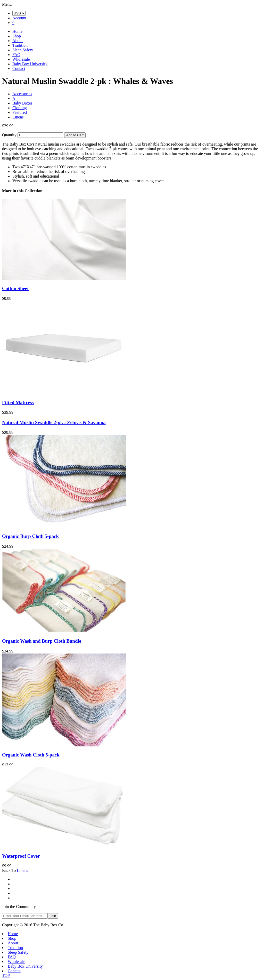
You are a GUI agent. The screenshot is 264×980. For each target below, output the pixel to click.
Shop (17, 36)
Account (19, 18)
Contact (19, 69)
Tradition (20, 45)
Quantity (9, 135)
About (18, 41)
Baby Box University (30, 64)
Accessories (22, 94)
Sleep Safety (23, 50)
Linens (18, 117)
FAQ (16, 55)
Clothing (20, 108)
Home (17, 31)
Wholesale (21, 59)
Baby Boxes (22, 103)
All (15, 98)
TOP (6, 975)
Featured (20, 112)
